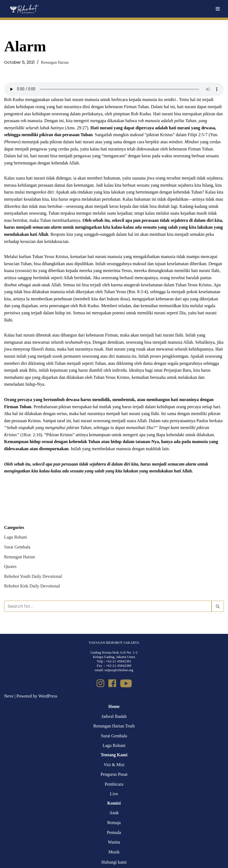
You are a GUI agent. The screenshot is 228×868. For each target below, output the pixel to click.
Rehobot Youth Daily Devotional (33, 576)
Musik (114, 852)
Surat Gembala (17, 547)
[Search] (108, 606)
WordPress (48, 696)
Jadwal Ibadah (114, 716)
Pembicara (114, 784)
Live (114, 794)
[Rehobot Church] (24, 9)
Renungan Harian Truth (114, 726)
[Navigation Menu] (218, 9)
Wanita (114, 842)
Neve (9, 696)
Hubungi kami (114, 862)
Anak (114, 813)
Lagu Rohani (16, 537)
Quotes (10, 566)
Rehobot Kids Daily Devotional (32, 586)
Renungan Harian (55, 62)
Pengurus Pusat (114, 774)
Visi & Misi (114, 765)
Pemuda (114, 832)
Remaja (114, 823)
